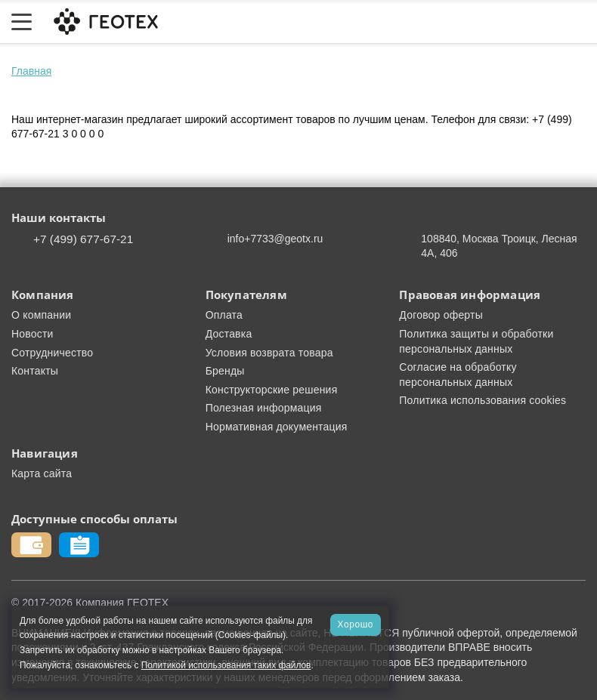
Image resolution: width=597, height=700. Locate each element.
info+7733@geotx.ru (275, 239)
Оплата (224, 315)
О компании (41, 315)
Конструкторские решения (272, 390)
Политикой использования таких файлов (226, 665)
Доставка (229, 334)
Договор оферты (441, 315)
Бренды (225, 371)
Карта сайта (42, 473)
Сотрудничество (52, 353)
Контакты (35, 371)
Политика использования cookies (483, 400)
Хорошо (356, 624)
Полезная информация (264, 408)
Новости (32, 334)
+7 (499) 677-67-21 (83, 239)
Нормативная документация (277, 427)
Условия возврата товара (269, 353)
